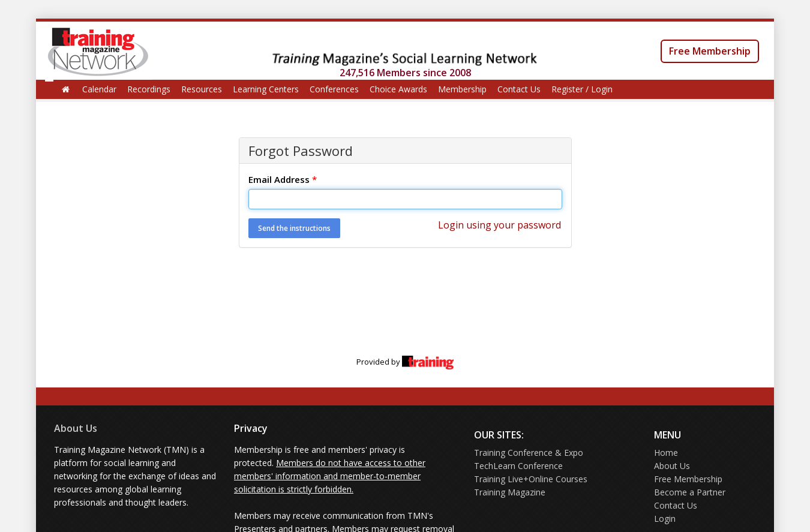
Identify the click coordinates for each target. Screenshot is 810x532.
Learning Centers (266, 89)
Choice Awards (398, 89)
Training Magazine (510, 492)
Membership (462, 89)
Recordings (149, 89)
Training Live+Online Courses (531, 479)
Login (665, 519)
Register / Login (582, 89)
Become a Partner (690, 492)
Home (666, 453)
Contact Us (519, 89)
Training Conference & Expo (529, 453)
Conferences (334, 89)
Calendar (99, 89)
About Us (76, 428)
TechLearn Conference (518, 466)
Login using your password (499, 225)
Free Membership (710, 51)
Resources (202, 89)
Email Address (283, 179)
